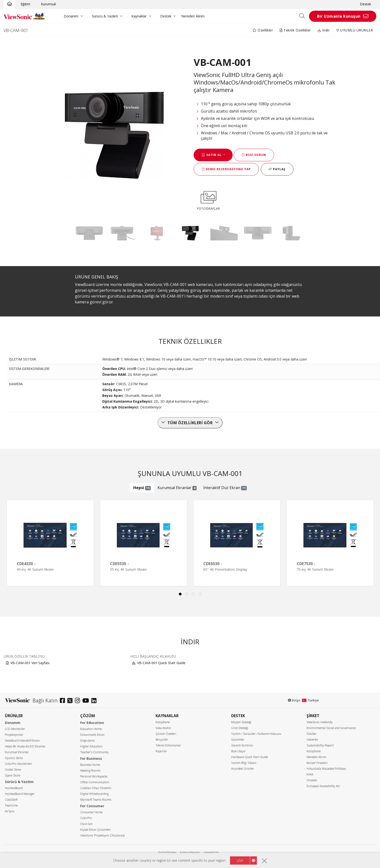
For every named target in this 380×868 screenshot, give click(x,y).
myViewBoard (14, 788)
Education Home (91, 729)
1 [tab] (180, 594)
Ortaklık (312, 780)
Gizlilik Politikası (167, 852)
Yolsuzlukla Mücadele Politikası (326, 769)
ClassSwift (11, 800)
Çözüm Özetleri (166, 734)
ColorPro (86, 818)
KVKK (310, 774)
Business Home (90, 765)
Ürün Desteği (240, 728)
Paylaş (277, 169)
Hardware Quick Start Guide (249, 757)
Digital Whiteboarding (94, 794)
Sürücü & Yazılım (105, 16)
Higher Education (91, 746)
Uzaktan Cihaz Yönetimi (96, 788)
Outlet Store (13, 770)
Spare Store (12, 775)
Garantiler (238, 740)
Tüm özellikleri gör (190, 423)
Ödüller (312, 734)
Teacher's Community (94, 752)
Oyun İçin (86, 824)
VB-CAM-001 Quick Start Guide (161, 663)
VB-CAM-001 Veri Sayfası (30, 663)
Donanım (71, 16)
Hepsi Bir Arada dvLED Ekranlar (25, 746)
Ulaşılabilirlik (211, 852)
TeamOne (11, 805)
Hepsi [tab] (142, 488)
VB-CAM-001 (16, 30)
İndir (324, 30)
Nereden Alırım (193, 16)
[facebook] (64, 701)
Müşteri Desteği (241, 722)
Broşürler (162, 740)
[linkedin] (95, 701)
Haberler (312, 740)
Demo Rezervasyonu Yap (226, 169)
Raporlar (161, 751)
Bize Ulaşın (238, 751)
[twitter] (71, 701)
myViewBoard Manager (20, 794)
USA (240, 860)
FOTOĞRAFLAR (209, 200)
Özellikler (263, 30)
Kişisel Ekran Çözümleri (95, 830)
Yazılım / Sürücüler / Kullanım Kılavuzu (256, 734)
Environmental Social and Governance (331, 728)
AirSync (10, 811)
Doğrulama (87, 741)
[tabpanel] (50, 543)
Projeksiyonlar (14, 735)
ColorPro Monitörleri (18, 764)
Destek (365, 4)
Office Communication (95, 782)
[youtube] (87, 701)
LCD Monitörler (15, 729)
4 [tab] (200, 594)
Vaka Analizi (163, 728)
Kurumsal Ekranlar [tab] (177, 488)
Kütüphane (163, 722)
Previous (13, 538)
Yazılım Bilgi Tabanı (244, 763)
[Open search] (304, 16)
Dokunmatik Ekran (92, 735)
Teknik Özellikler (295, 30)
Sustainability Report (320, 745)
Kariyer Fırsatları (317, 763)
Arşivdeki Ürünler (243, 769)
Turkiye (311, 700)
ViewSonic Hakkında (320, 722)
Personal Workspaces (94, 776)
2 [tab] (187, 594)
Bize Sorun (254, 155)
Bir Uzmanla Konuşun (339, 16)
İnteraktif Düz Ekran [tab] (225, 488)
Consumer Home (91, 812)
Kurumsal (48, 4)
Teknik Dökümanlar (168, 745)
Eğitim (25, 4)
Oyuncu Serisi (14, 758)
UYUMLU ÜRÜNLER (355, 30)
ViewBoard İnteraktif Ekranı (22, 741)
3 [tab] (193, 594)
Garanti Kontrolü (242, 745)
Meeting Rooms (90, 771)
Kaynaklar (139, 16)
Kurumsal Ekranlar (17, 752)
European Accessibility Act (323, 786)
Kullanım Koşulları (190, 852)
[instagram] (79, 701)
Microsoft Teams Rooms (96, 800)
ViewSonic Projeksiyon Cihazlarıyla (103, 835)
